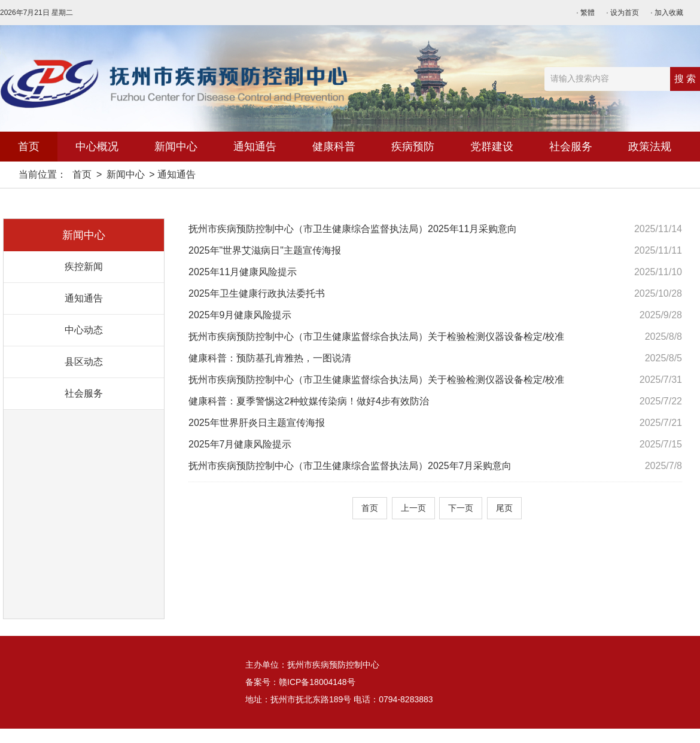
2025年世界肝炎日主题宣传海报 (257, 423)
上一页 (413, 508)
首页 (29, 147)
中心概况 (97, 147)
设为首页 (625, 13)
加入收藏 (669, 13)
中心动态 (84, 330)
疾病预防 (413, 147)
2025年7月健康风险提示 (240, 444)
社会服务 (571, 147)
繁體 (588, 13)
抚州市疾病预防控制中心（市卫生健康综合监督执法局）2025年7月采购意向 (350, 466)
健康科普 (334, 147)
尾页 (504, 508)
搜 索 (685, 79)
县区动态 (84, 362)
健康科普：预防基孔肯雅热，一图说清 (270, 358)
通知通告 (255, 147)
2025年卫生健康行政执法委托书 (257, 293)
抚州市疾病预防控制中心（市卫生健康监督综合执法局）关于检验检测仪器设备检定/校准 (376, 337)
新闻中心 (176, 147)
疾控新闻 (84, 267)
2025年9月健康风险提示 (240, 315)
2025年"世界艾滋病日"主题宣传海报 (265, 250)
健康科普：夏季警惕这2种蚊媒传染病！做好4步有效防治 (309, 401)
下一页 (461, 508)
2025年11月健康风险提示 (243, 272)
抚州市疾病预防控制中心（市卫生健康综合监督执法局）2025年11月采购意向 (353, 229)
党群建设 (492, 147)
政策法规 (650, 147)
